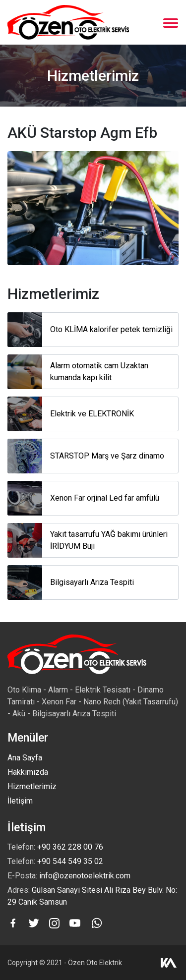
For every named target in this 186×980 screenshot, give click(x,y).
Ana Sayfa (25, 758)
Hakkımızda (28, 772)
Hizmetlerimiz (32, 786)
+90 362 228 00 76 (70, 847)
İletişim (20, 801)
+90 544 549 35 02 (70, 861)
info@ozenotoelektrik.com (85, 876)
